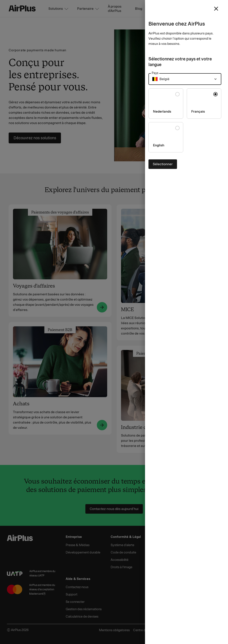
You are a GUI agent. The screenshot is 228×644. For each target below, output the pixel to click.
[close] (216, 9)
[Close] (114, 322)
